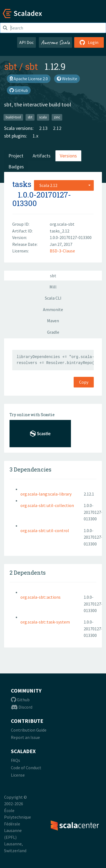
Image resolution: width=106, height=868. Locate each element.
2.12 (57, 128)
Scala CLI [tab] (53, 298)
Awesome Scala (55, 42)
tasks (22, 184)
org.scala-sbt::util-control (45, 530)
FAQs (15, 760)
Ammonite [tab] (53, 309)
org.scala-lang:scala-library (46, 494)
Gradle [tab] (53, 332)
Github (20, 700)
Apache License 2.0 (29, 79)
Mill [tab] (53, 287)
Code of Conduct (26, 768)
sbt (11, 66)
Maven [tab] (53, 321)
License (18, 775)
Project (16, 156)
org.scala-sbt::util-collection (47, 505)
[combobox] (64, 185)
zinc (57, 117)
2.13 (43, 128)
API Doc (26, 42)
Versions (68, 156)
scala (43, 117)
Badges (16, 167)
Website (67, 79)
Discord (22, 707)
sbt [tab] (53, 276)
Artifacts (42, 156)
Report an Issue (25, 737)
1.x (35, 136)
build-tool (13, 117)
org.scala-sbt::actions (40, 597)
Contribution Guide (29, 730)
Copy (84, 382)
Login (89, 42)
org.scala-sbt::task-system (45, 622)
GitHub (19, 90)
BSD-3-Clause (62, 251)
